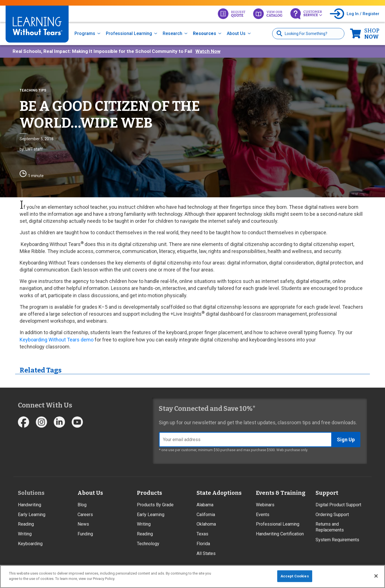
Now (372, 34)
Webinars (265, 505)
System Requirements (337, 540)
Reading (26, 524)
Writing (25, 534)
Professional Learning (129, 33)
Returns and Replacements (330, 527)
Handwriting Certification (280, 534)
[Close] (376, 576)
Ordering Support (332, 515)
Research (172, 33)
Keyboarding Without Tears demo (57, 340)
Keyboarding (30, 544)
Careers (85, 515)
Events (263, 515)
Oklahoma (206, 524)
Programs (85, 33)
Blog (82, 505)
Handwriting (30, 505)
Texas (202, 534)
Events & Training (281, 493)
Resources (205, 33)
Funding (85, 534)
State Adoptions (219, 493)
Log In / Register (363, 14)
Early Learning (32, 515)
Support (327, 493)
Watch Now (208, 51)
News (83, 524)
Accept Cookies (295, 576)
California (206, 515)
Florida (203, 544)
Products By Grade (155, 505)
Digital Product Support (338, 505)
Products (150, 493)
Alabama (205, 505)
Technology (148, 544)
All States (206, 553)
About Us (236, 33)
